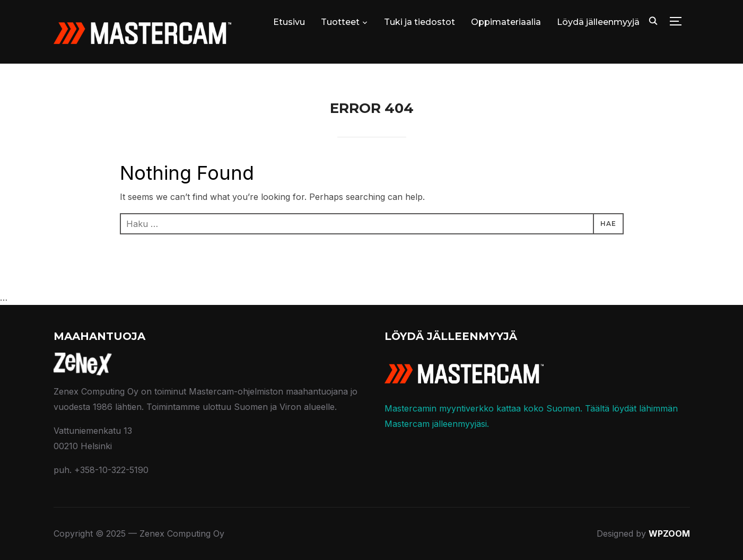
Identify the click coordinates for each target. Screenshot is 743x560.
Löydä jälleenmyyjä (598, 22)
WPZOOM (669, 533)
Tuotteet (340, 22)
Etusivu (289, 22)
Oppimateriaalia (506, 22)
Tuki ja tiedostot (419, 22)
